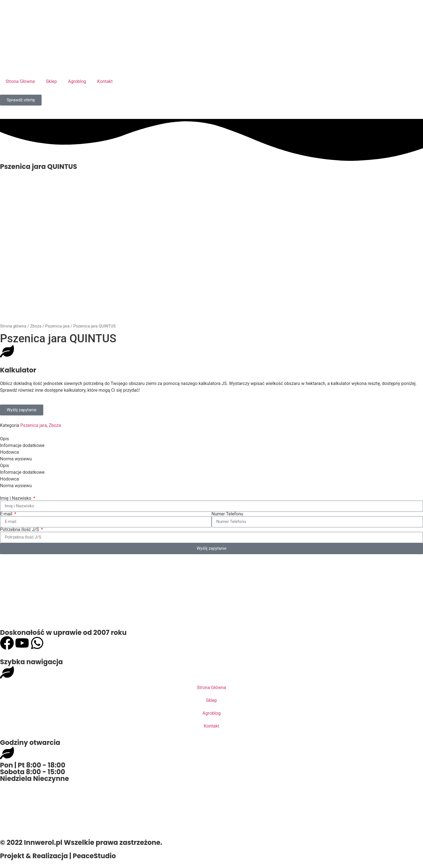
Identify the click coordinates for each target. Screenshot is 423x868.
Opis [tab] (4, 439)
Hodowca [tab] (9, 452)
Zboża (36, 326)
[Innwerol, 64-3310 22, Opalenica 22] (212, 810)
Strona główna (13, 326)
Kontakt (105, 81)
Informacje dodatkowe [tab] (22, 445)
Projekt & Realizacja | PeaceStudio (58, 856)
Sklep (52, 81)
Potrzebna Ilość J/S (20, 530)
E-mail (7, 514)
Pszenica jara (57, 326)
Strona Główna (20, 81)
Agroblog (77, 81)
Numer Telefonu (228, 514)
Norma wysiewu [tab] (16, 459)
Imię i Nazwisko (16, 498)
